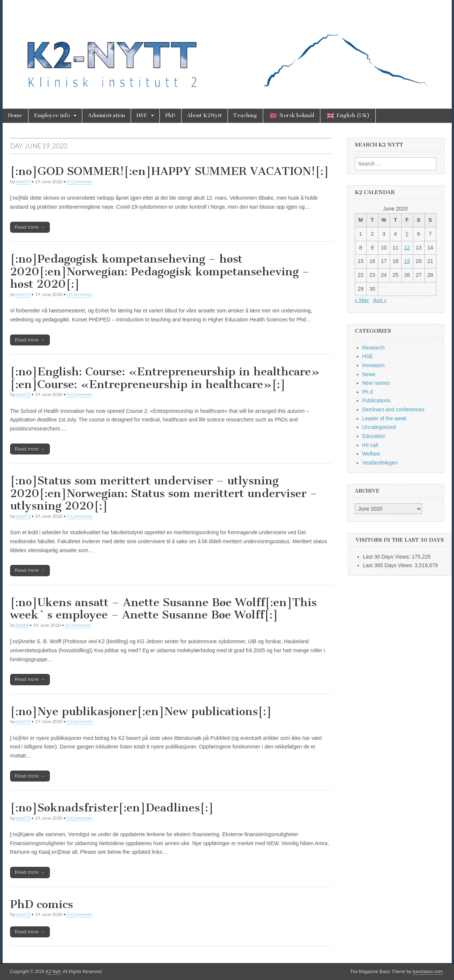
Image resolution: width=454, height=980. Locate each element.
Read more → (30, 227)
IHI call (370, 445)
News (369, 374)
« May (362, 300)
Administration (106, 116)
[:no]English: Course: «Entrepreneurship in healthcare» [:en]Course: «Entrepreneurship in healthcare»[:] (165, 378)
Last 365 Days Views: (389, 565)
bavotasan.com (428, 972)
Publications (377, 400)
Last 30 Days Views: (387, 557)
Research (374, 348)
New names (376, 383)
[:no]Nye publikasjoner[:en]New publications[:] (141, 711)
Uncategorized (379, 427)
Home (15, 116)
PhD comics (42, 904)
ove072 (23, 182)
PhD (170, 116)
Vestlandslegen (380, 463)
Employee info (52, 116)
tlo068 (22, 625)
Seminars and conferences (394, 409)
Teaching (245, 116)
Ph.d (368, 392)
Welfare (371, 454)
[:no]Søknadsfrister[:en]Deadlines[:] (112, 808)
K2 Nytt (53, 972)
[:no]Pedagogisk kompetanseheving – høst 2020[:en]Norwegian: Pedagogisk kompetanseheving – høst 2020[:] (160, 271)
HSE (142, 116)
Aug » (380, 300)
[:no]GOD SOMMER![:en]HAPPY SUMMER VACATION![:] (170, 171)
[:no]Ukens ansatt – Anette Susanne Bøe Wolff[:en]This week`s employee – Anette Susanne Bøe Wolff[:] (163, 609)
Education (374, 436)
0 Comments (80, 182)
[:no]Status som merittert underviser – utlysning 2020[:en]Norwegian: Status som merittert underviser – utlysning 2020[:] (164, 493)
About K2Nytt (205, 116)
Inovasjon (374, 365)
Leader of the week (385, 418)
